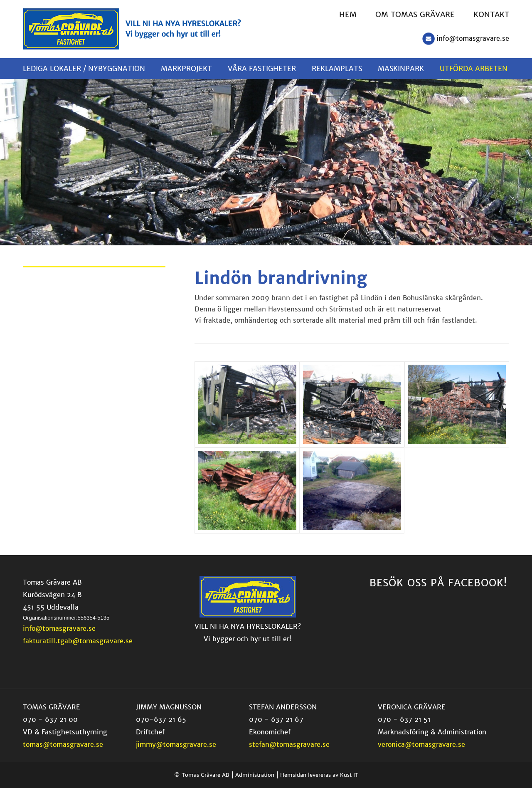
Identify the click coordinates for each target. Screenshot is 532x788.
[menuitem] (353, 15)
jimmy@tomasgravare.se (176, 744)
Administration (255, 775)
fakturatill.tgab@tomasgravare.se (78, 641)
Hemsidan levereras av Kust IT (319, 775)
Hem (348, 14)
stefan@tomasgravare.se (289, 744)
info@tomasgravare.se (473, 38)
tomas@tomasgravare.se (63, 744)
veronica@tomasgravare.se (421, 744)
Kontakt (491, 14)
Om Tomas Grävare (415, 14)
